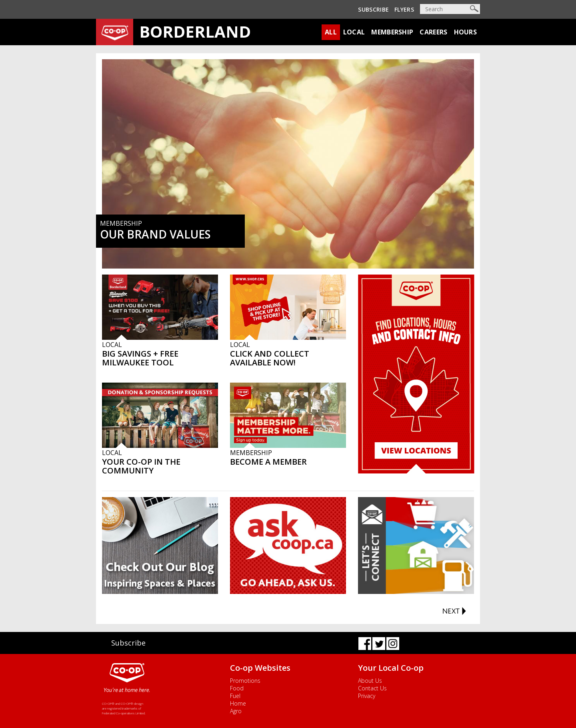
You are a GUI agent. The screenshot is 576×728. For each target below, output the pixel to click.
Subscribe (373, 9)
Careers (433, 32)
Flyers (404, 9)
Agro (236, 711)
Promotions (245, 681)
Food (237, 688)
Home (238, 703)
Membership (392, 32)
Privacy (367, 696)
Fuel (235, 696)
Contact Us (372, 688)
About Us (370, 681)
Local (354, 32)
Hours (466, 32)
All (331, 32)
